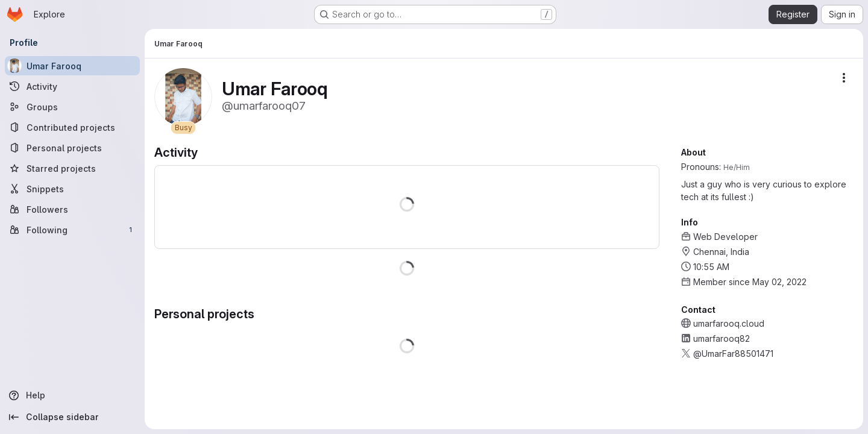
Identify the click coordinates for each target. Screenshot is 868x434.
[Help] (72, 395)
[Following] (72, 230)
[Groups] (72, 107)
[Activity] (72, 86)
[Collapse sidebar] (72, 417)
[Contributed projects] (72, 127)
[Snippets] (72, 189)
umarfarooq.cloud (729, 323)
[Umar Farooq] (72, 66)
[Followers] (72, 209)
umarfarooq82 (722, 338)
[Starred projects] (72, 168)
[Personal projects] (72, 148)
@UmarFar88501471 (733, 354)
